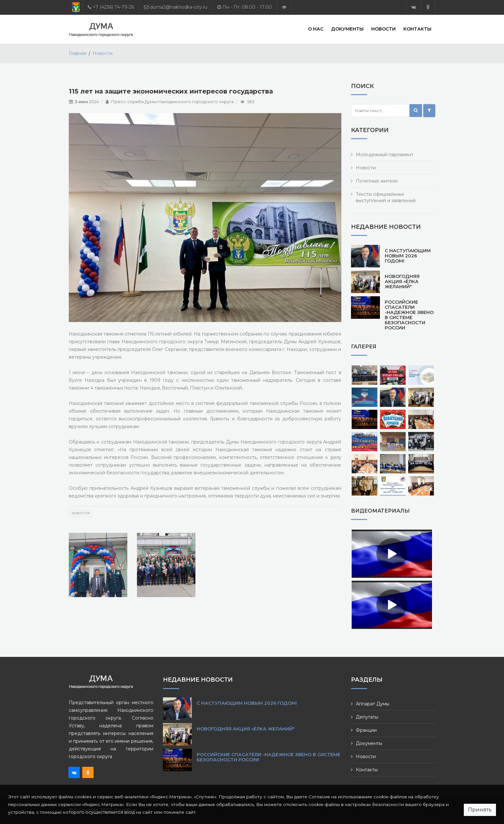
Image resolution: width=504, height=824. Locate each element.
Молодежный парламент (385, 155)
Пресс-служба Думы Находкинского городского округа (172, 102)
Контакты (417, 29)
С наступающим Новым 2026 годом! (408, 256)
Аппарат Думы (373, 704)
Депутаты (367, 717)
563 (251, 102)
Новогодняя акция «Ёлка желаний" (402, 282)
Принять (480, 810)
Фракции (366, 730)
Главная (78, 53)
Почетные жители (377, 181)
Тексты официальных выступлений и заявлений (386, 197)
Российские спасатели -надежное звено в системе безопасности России (409, 315)
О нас (316, 29)
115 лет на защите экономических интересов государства (171, 91)
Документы (347, 29)
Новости (383, 29)
